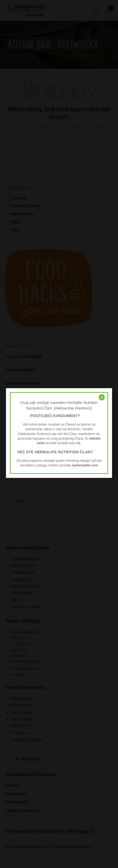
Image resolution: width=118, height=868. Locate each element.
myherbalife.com (85, 465)
